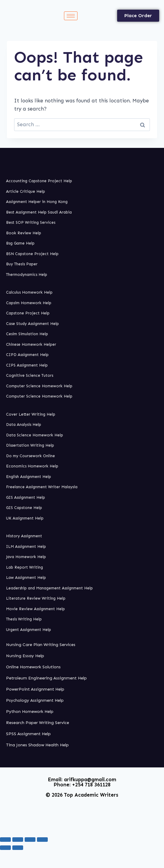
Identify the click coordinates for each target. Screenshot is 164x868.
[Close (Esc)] (42, 839)
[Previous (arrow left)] (5, 848)
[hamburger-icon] (71, 16)
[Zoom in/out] (5, 839)
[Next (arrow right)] (18, 848)
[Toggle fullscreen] (18, 839)
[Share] (30, 839)
